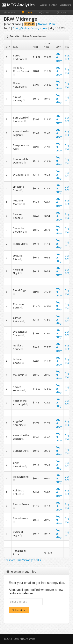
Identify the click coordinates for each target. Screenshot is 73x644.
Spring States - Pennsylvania (30, 28)
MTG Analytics (18, 5)
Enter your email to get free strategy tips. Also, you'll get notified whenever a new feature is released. (37, 588)
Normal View (47, 24)
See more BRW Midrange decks (22, 560)
